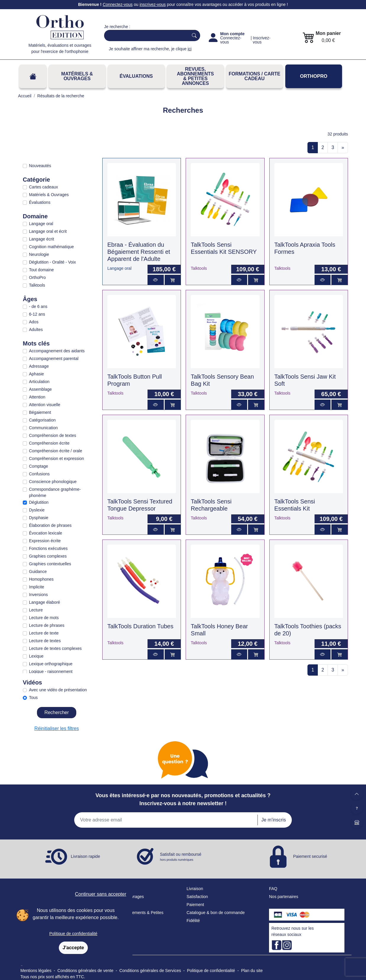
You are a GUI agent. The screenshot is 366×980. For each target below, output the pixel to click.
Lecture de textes (45, 641)
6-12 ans (37, 314)
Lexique (36, 656)
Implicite (37, 587)
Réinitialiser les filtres (56, 728)
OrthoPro (314, 76)
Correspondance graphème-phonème (55, 492)
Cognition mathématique (51, 247)
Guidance (38, 571)
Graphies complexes (48, 556)
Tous (33, 698)
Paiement (195, 905)
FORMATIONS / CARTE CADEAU (254, 76)
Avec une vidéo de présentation (58, 690)
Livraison (195, 889)
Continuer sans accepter (101, 894)
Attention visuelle (45, 405)
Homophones (41, 579)
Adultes (36, 330)
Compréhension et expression (56, 458)
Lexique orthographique (51, 664)
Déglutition (39, 502)
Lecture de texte (44, 633)
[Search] (145, 35)
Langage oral (41, 224)
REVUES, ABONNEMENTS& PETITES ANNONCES (195, 76)
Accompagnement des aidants (57, 351)
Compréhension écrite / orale (56, 451)
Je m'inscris (274, 820)
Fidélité (193, 921)
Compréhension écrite (49, 443)
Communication (43, 428)
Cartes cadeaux (43, 187)
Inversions (38, 595)
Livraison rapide (86, 856)
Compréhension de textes (53, 435)
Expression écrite (45, 541)
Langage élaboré (44, 602)
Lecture (36, 610)
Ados (34, 322)
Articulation (39, 382)
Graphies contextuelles (50, 564)
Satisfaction (197, 897)
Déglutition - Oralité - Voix (52, 262)
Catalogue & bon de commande (216, 913)
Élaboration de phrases (50, 525)
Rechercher (57, 712)
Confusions (39, 474)
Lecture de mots (44, 618)
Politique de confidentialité (73, 934)
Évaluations (136, 76)
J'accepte (73, 948)
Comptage (39, 466)
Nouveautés (40, 166)
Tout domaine (41, 270)
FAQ (273, 889)
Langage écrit (42, 239)
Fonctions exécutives (48, 548)
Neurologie (39, 254)
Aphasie (37, 374)
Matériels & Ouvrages (77, 76)
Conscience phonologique (53, 482)
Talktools (37, 285)
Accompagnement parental (54, 359)
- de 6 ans (38, 306)
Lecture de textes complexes (55, 648)
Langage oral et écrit (48, 231)
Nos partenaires (284, 897)
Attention (37, 397)
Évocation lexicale (46, 533)
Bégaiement (40, 412)
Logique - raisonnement (51, 671)
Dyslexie (37, 510)
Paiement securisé (310, 856)
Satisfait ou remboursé (181, 857)
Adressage (39, 366)
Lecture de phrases (47, 625)
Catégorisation (42, 420)
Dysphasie (39, 518)
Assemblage (40, 389)
